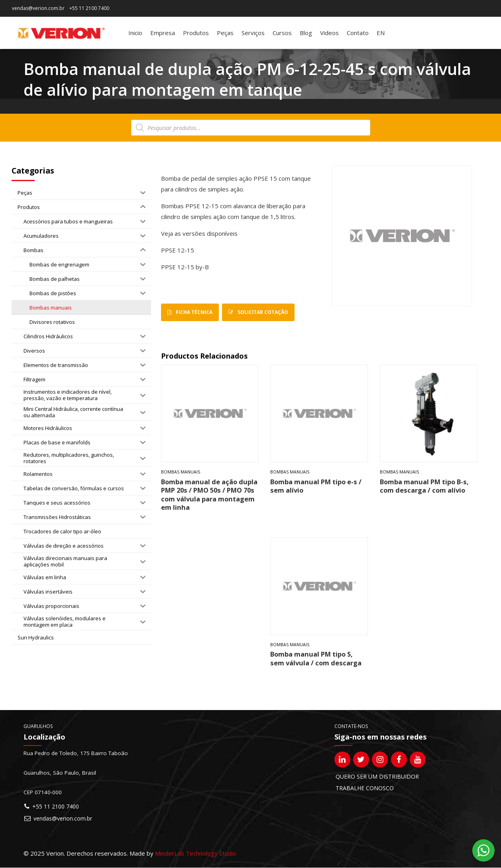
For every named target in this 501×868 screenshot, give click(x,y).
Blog (306, 33)
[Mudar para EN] (381, 33)
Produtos (196, 33)
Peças (225, 33)
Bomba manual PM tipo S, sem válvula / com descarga (316, 659)
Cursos (282, 33)
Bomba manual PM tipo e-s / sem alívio (316, 486)
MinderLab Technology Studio (196, 853)
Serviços (253, 33)
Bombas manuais (181, 472)
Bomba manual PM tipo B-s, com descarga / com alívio (424, 486)
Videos (329, 33)
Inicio (135, 33)
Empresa (163, 33)
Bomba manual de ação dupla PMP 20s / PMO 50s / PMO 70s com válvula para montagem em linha (209, 494)
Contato (358, 33)
